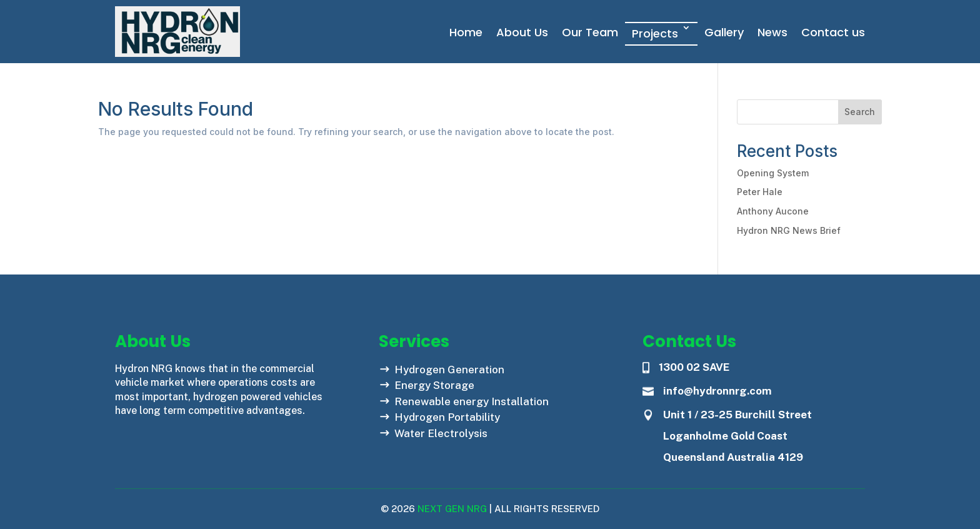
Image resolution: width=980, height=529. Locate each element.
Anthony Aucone (773, 211)
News (772, 32)
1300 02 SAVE (694, 367)
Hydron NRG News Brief (789, 230)
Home (466, 32)
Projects (655, 33)
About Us (522, 32)
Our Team (590, 32)
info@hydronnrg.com (717, 391)
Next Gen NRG (451, 509)
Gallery (724, 32)
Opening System (773, 173)
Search (860, 112)
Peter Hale (760, 192)
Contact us (833, 32)
